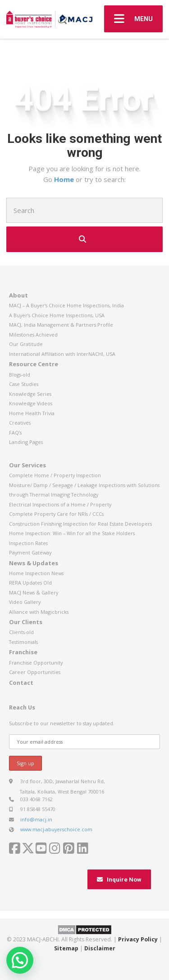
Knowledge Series (30, 394)
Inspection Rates (28, 543)
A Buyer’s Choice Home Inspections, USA (57, 315)
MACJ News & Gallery (34, 592)
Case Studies (24, 384)
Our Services (27, 465)
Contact (21, 683)
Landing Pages (26, 442)
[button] (20, 960)
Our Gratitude (26, 344)
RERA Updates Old (30, 583)
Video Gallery (25, 602)
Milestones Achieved (33, 335)
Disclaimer (100, 948)
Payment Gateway (30, 552)
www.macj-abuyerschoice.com (56, 829)
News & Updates (34, 563)
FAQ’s (15, 432)
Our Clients (26, 622)
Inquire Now (119, 880)
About (18, 295)
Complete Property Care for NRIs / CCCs (56, 514)
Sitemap (66, 948)
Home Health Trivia (32, 413)
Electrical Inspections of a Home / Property (60, 504)
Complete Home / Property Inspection (55, 475)
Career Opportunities (35, 672)
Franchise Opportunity (36, 663)
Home (65, 179)
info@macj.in (36, 819)
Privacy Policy (138, 939)
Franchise (23, 652)
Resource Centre (34, 364)
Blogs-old (20, 375)
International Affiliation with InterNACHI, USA (62, 354)
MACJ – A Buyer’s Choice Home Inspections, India (66, 305)
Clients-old (21, 632)
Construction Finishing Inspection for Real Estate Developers (80, 524)
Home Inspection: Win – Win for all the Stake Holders (72, 533)
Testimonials (23, 642)
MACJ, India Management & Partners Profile (61, 325)
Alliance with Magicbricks (39, 612)
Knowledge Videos (31, 403)
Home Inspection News (36, 573)
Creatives (20, 423)
